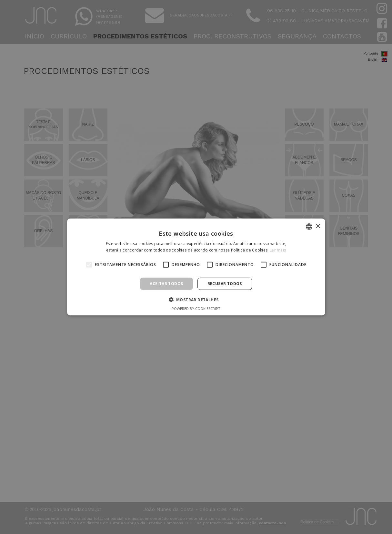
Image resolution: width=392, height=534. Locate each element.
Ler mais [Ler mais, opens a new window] (278, 250)
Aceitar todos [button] (166, 284)
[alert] (196, 267)
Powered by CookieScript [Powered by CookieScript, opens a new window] (196, 308)
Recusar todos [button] (225, 284)
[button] (196, 300)
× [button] (318, 226)
